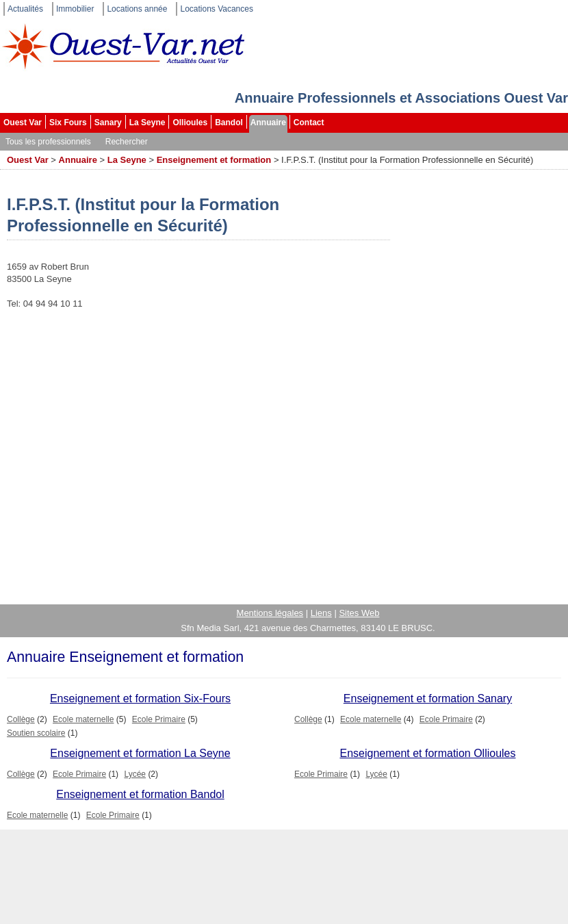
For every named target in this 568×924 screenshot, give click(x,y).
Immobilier (75, 9)
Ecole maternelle (83, 719)
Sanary (108, 123)
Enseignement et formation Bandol (140, 794)
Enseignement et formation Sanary (428, 698)
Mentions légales (270, 613)
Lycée (135, 774)
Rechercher (127, 142)
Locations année (137, 9)
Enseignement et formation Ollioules (427, 753)
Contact (309, 123)
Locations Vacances (217, 9)
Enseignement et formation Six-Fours (140, 698)
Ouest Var (23, 123)
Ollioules (190, 123)
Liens (321, 613)
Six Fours (68, 123)
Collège (21, 719)
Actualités (25, 9)
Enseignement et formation (214, 160)
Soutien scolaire (36, 733)
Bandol (229, 123)
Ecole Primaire (159, 719)
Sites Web (359, 613)
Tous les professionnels (48, 142)
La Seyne (147, 123)
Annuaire (268, 123)
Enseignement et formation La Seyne (140, 753)
